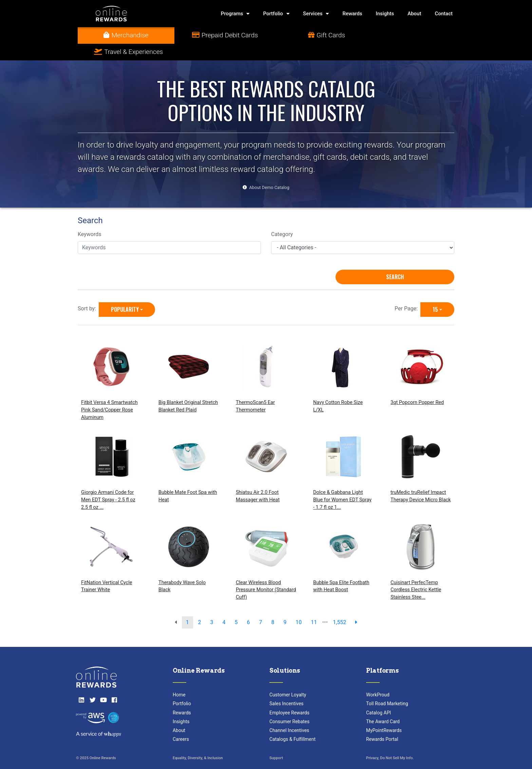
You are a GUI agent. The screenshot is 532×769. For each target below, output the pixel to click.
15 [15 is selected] (435, 293)
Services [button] (316, 14)
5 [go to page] (236, 606)
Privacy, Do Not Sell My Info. (390, 742)
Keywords (90, 218)
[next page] (356, 606)
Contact (444, 14)
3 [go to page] (212, 606)
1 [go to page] (187, 606)
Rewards (352, 14)
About (414, 14)
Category (282, 218)
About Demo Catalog (269, 171)
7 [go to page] (260, 606)
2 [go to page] (200, 606)
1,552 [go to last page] (339, 606)
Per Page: (407, 292)
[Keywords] (169, 231)
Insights (385, 14)
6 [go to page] (248, 606)
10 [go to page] (299, 606)
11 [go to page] (314, 606)
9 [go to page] (285, 606)
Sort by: (88, 292)
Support (276, 742)
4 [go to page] (224, 606)
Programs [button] (235, 14)
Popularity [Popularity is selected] (125, 293)
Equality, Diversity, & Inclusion (198, 742)
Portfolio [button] (276, 14)
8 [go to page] (273, 606)
